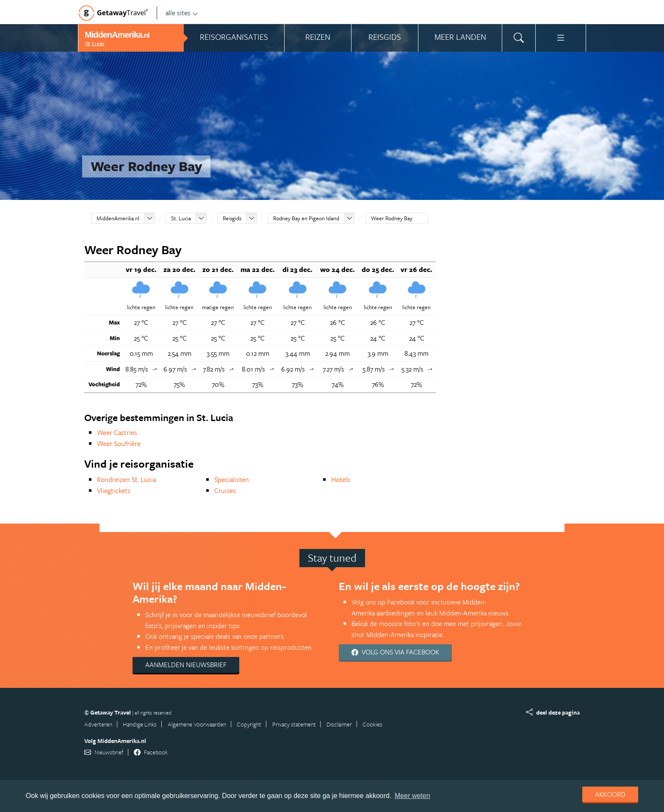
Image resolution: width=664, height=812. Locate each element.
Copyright (249, 724)
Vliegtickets (114, 491)
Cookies (372, 724)
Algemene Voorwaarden (197, 724)
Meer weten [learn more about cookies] (412, 796)
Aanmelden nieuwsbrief (186, 665)
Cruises (225, 491)
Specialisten (232, 479)
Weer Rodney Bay (392, 218)
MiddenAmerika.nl (118, 218)
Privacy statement (294, 724)
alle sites (182, 13)
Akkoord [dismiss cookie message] (610, 794)
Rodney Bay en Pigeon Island (306, 218)
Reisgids (232, 218)
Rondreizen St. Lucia (126, 479)
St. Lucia (181, 218)
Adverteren (98, 724)
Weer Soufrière (119, 443)
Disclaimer (339, 724)
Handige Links (140, 724)
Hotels (341, 479)
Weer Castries (117, 432)
